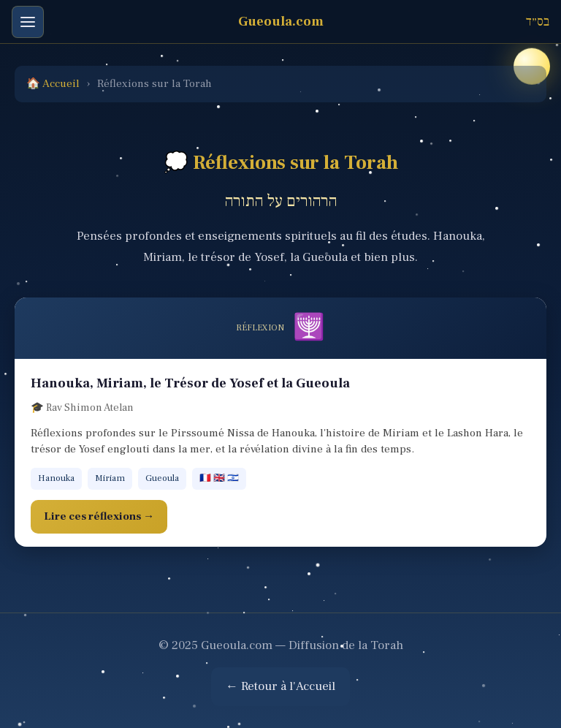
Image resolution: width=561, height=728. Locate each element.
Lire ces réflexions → (99, 516)
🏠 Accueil (53, 83)
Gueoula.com (281, 21)
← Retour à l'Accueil (280, 686)
